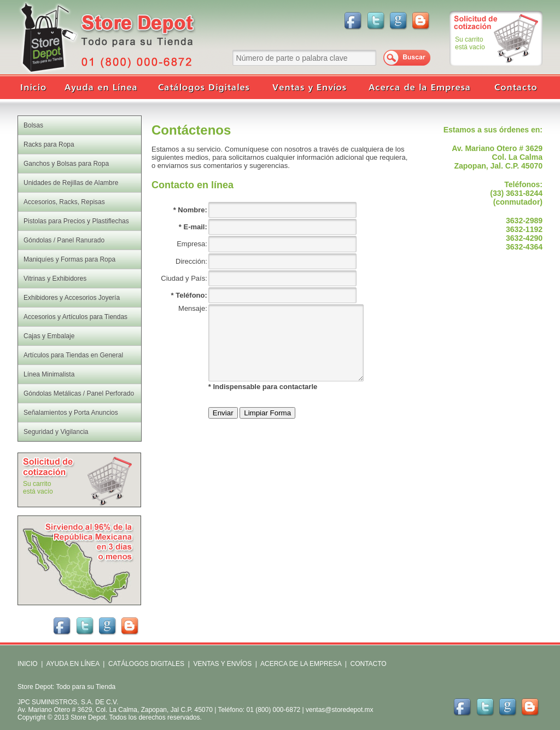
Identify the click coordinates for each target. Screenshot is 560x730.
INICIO (28, 664)
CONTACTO (368, 664)
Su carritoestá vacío (470, 43)
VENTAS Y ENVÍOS (221, 664)
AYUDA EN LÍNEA (72, 664)
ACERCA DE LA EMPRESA (300, 664)
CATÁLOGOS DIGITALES (146, 664)
